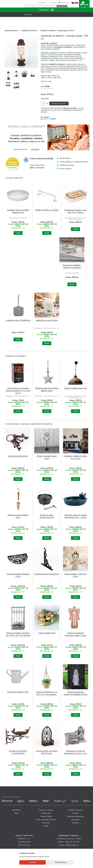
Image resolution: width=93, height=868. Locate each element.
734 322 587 (41, 3)
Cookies (76, 823)
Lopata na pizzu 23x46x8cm (18, 320)
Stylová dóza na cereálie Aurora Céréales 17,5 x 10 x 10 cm (18, 391)
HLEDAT (62, 7)
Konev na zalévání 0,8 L (18, 692)
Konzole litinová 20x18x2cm (47, 574)
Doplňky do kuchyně (29, 31)
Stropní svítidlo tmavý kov (76, 388)
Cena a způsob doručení (46, 820)
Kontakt (54, 3)
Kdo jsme (46, 823)
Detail (18, 233)
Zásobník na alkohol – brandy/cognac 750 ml (57, 31)
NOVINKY (17, 810)
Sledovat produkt (59, 103)
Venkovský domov (11, 31)
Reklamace (46, 813)
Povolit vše (33, 862)
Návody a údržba (46, 810)
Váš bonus (65, 3)
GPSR (46, 826)
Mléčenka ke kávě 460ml (47, 320)
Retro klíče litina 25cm (18, 456)
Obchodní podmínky (76, 816)
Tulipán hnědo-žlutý (47, 633)
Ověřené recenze (75, 810)
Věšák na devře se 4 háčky (47, 210)
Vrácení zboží (46, 816)
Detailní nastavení (60, 862)
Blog (17, 813)
